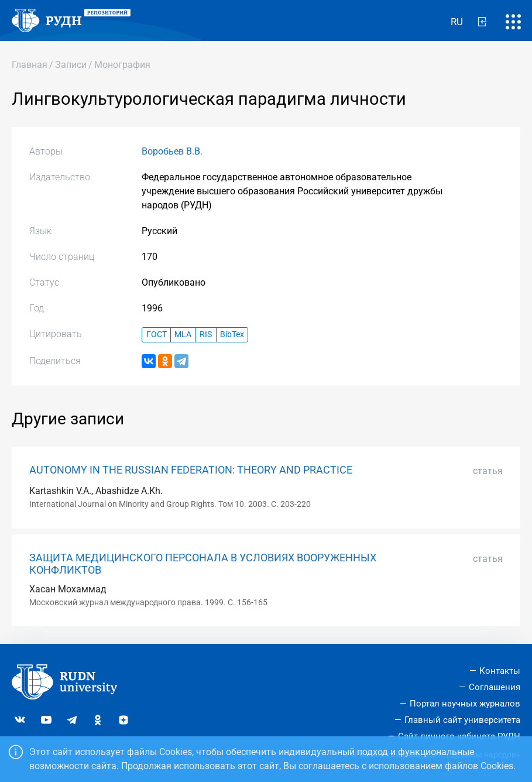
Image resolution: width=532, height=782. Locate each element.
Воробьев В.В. (172, 151)
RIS (206, 335)
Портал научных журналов (465, 704)
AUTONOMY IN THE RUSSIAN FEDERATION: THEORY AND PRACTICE (191, 470)
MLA (183, 335)
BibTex (232, 335)
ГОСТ (157, 335)
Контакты (500, 671)
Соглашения (495, 687)
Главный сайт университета (462, 720)
